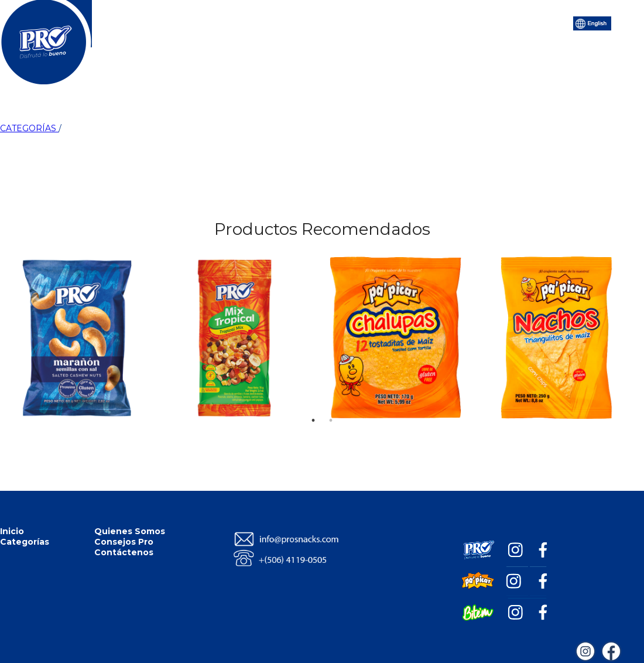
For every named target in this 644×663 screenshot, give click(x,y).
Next (622, 280)
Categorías (222, 22)
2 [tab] (331, 403)
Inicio (164, 22)
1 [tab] (313, 403)
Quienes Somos (130, 531)
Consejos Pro (386, 22)
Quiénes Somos (301, 22)
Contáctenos (465, 22)
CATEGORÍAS (29, 128)
